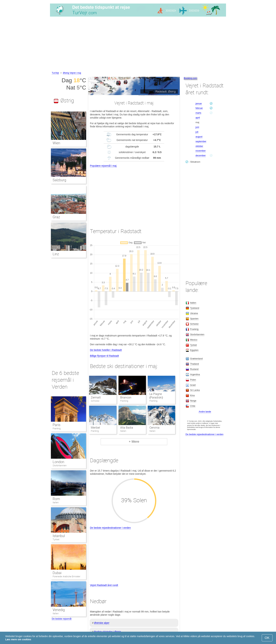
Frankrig (57, 428)
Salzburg (59, 180)
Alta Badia (127, 428)
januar (199, 103)
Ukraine (194, 313)
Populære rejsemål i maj (103, 166)
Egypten (194, 350)
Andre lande (205, 412)
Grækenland (196, 359)
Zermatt (96, 397)
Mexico (194, 340)
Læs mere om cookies (18, 639)
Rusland (194, 369)
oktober (199, 146)
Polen (193, 380)
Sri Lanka (195, 390)
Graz (56, 217)
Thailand (195, 364)
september (201, 141)
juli (197, 132)
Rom (56, 499)
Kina (192, 395)
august (199, 137)
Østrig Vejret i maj (72, 73)
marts (198, 113)
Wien (56, 143)
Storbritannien (60, 465)
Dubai (57, 573)
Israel (193, 385)
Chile (193, 406)
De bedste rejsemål (62, 619)
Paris (57, 425)
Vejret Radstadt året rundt (104, 585)
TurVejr (55, 73)
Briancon (126, 397)
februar (199, 108)
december (201, 155)
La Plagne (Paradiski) (156, 396)
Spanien (194, 319)
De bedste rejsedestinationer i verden (110, 528)
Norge (193, 401)
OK (267, 638)
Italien (56, 502)
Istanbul (59, 536)
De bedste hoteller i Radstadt (106, 350)
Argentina (195, 374)
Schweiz (194, 324)
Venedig (59, 610)
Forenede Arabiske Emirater (66, 576)
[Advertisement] (138, 45)
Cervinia (154, 428)
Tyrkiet (56, 539)
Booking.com (190, 78)
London (58, 462)
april (198, 118)
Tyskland (195, 308)
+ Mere (134, 442)
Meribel (95, 428)
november (201, 151)
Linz (56, 254)
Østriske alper (102, 623)
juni (197, 127)
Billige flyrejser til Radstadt (104, 356)
